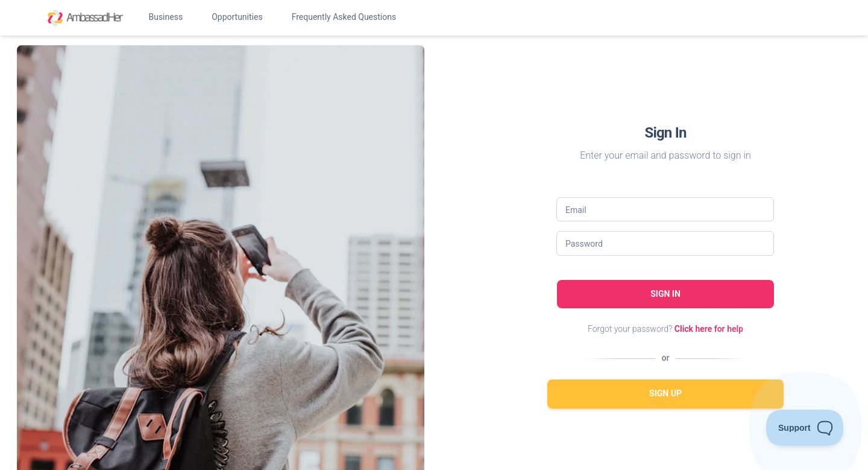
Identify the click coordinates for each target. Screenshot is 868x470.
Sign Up (665, 393)
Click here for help (709, 329)
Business (165, 17)
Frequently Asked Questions (344, 17)
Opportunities (237, 17)
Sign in (665, 294)
